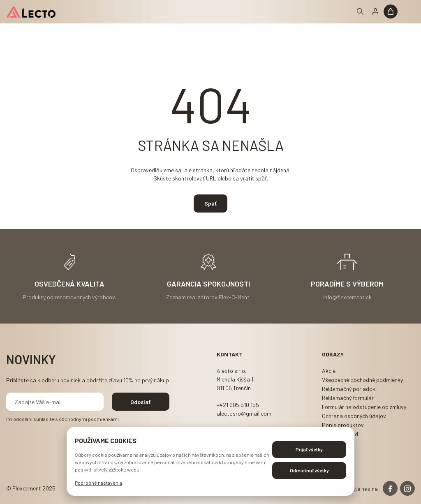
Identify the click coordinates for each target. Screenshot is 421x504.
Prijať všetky (309, 449)
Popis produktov (343, 425)
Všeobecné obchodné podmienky (362, 380)
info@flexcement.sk (347, 297)
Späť (210, 203)
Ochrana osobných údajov (354, 416)
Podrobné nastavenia (98, 483)
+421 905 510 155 (238, 405)
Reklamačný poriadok (349, 389)
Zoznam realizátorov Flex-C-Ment (208, 297)
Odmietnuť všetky (309, 470)
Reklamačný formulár (348, 398)
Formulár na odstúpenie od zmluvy (364, 407)
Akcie (329, 371)
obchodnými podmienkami (89, 419)
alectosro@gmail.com (244, 413)
